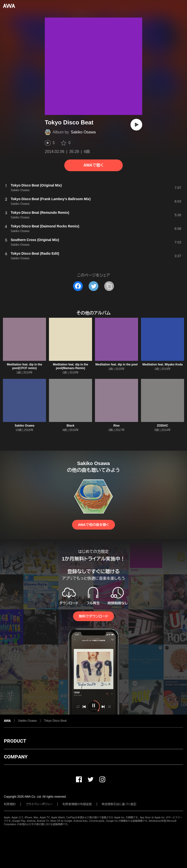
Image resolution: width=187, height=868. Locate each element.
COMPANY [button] (16, 757)
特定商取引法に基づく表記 (119, 804)
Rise (117, 426)
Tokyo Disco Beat (55, 721)
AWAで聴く (93, 165)
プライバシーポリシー (39, 804)
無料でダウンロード (93, 616)
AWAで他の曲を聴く (93, 525)
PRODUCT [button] (15, 741)
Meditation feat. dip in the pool (117, 364)
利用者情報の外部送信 (77, 804)
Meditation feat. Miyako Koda (163, 364)
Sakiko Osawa (83, 132)
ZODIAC (163, 426)
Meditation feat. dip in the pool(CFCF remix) (24, 366)
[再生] (136, 125)
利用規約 (10, 804)
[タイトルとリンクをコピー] (109, 286)
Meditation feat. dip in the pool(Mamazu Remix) (70, 366)
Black (70, 426)
